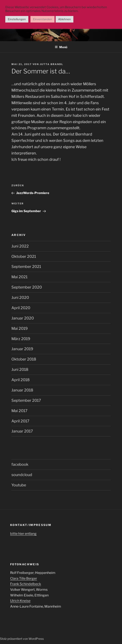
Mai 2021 (19, 277)
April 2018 (21, 380)
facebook (20, 464)
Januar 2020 (23, 318)
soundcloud (22, 475)
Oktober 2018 (24, 359)
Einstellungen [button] (17, 19)
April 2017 (20, 421)
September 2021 (26, 267)
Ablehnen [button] (64, 19)
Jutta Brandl (51, 64)
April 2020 (21, 308)
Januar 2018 (22, 390)
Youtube (19, 485)
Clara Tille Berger (24, 578)
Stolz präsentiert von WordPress (22, 639)
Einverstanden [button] (42, 19)
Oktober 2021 (24, 256)
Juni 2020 (20, 297)
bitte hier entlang (23, 534)
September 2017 (26, 400)
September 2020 (27, 287)
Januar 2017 (22, 431)
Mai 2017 (19, 411)
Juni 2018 (20, 369)
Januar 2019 (22, 349)
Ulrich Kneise (20, 601)
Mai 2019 (20, 328)
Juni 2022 (20, 246)
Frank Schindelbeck (26, 584)
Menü (61, 47)
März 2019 (21, 339)
